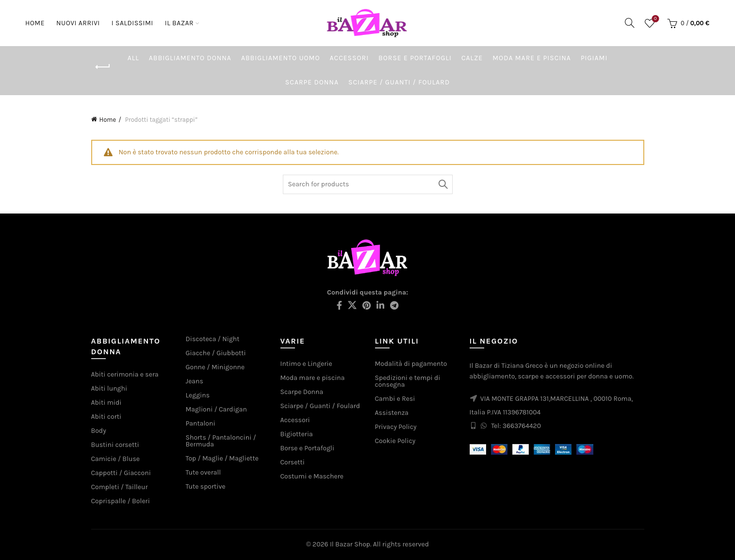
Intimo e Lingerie (306, 364)
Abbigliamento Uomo (281, 58)
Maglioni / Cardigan (216, 409)
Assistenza (392, 413)
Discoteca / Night (213, 339)
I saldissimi (132, 23)
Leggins (198, 395)
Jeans (195, 381)
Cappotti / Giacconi (121, 473)
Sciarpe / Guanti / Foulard (399, 82)
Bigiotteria (297, 434)
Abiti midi (106, 403)
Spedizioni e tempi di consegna (408, 381)
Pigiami (594, 58)
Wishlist (654, 19)
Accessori (350, 58)
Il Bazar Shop (350, 544)
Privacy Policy (396, 427)
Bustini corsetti (115, 445)
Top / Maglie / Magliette (222, 458)
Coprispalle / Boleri (121, 501)
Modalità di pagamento (411, 364)
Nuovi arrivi (81, 18)
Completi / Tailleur (120, 487)
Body (99, 431)
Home (35, 23)
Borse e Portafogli (415, 58)
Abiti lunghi (109, 388)
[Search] (630, 23)
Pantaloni (201, 423)
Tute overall (204, 472)
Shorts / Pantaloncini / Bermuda (221, 441)
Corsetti (293, 462)
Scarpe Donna (312, 82)
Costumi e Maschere (312, 476)
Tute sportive (206, 486)
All (133, 58)
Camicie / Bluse (115, 459)
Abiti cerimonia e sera (125, 374)
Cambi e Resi (395, 399)
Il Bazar (179, 23)
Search (443, 184)
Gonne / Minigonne (215, 367)
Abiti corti (106, 417)
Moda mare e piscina (532, 58)
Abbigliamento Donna (190, 58)
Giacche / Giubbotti (216, 353)
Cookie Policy (395, 441)
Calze (472, 58)
